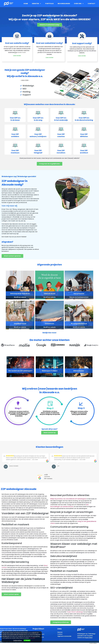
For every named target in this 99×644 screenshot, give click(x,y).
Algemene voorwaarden (65, 636)
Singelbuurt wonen (20, 324)
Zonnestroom (49, 324)
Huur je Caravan (79, 294)
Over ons (79, 4)
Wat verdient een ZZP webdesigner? (20, 371)
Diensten (37, 4)
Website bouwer (79, 371)
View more (32, 638)
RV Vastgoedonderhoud (79, 324)
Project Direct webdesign (75, 612)
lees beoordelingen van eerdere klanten (69, 505)
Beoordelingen (64, 4)
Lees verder (17, 56)
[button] (2, 346)
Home (26, 4)
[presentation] (9, 359)
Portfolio (49, 4)
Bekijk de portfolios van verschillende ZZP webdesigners (68, 499)
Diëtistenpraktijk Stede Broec (20, 294)
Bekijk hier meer (49, 333)
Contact (91, 4)
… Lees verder (34, 459)
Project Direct (89, 637)
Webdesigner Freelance (50, 371)
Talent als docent (49, 294)
